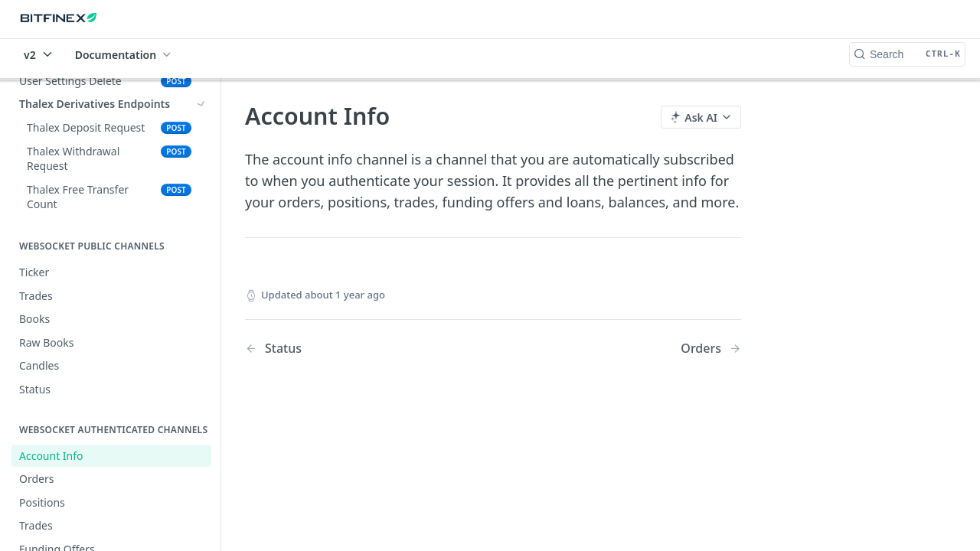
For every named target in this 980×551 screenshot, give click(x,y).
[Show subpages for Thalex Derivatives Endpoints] (201, 104)
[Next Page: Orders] (711, 349)
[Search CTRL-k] (907, 54)
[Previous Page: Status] (351, 349)
